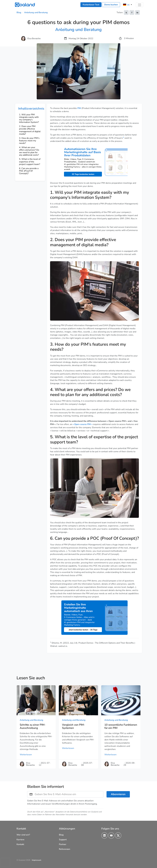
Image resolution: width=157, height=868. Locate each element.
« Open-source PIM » (83, 424)
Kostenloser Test (91, 5)
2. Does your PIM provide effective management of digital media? (30, 130)
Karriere (20, 840)
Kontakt (20, 844)
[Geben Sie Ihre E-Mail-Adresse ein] (69, 794)
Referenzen (65, 849)
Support (63, 840)
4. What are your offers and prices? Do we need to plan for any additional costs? (29, 151)
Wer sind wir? (23, 835)
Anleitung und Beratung (36, 12)
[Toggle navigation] (140, 5)
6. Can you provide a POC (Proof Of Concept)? (29, 171)
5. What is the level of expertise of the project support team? (30, 162)
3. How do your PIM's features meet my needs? (29, 141)
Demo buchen (111, 5)
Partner (63, 844)
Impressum (37, 860)
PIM (79, 108)
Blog (19, 12)
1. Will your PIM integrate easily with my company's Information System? (29, 118)
